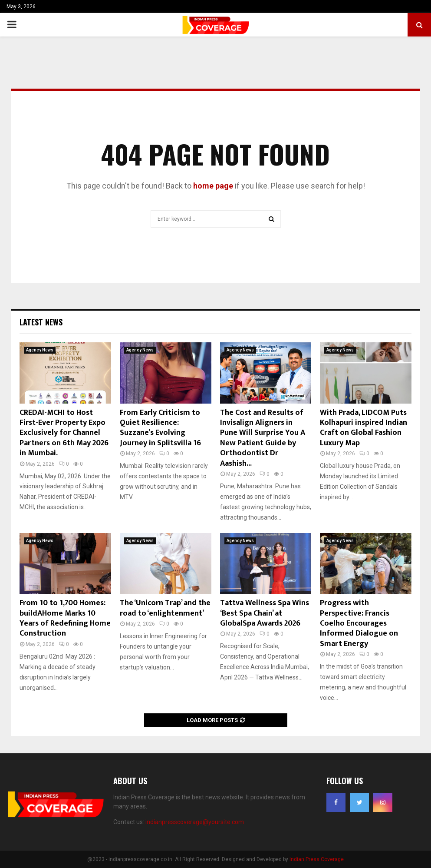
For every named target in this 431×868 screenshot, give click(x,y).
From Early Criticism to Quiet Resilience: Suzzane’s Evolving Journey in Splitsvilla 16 (160, 428)
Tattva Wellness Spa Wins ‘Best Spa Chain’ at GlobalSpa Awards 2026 (265, 613)
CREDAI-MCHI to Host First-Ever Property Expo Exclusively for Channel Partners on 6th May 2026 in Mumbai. (64, 433)
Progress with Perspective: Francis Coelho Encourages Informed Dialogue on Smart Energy (359, 623)
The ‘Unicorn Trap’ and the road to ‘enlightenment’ (165, 608)
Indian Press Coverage (317, 859)
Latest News (41, 322)
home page (213, 186)
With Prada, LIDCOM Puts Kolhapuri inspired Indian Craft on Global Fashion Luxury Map (364, 428)
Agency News (40, 350)
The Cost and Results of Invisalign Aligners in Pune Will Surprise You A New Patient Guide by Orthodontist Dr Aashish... (263, 438)
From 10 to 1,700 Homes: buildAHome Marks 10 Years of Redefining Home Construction (65, 618)
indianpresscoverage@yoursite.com (195, 822)
